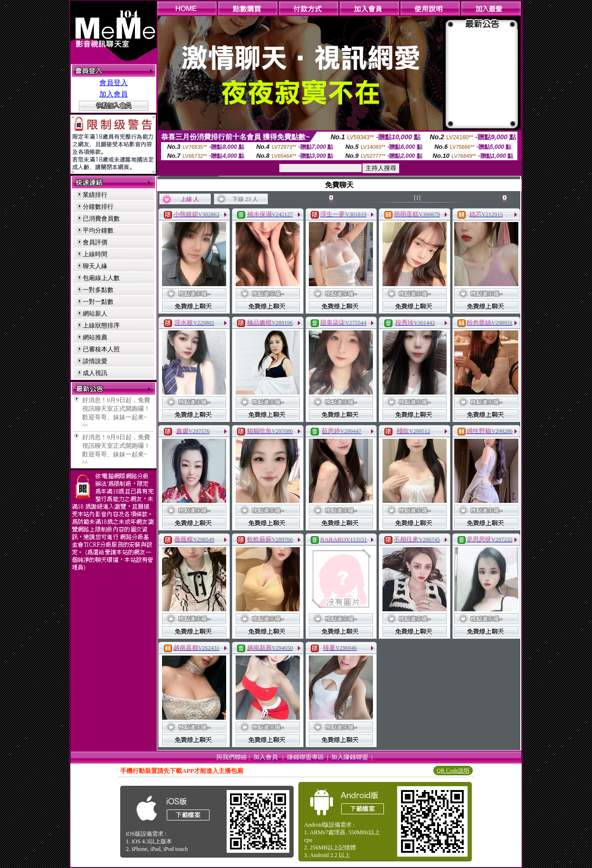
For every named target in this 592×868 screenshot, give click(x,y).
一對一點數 (98, 302)
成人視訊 (95, 373)
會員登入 (114, 83)
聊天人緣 (95, 266)
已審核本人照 (101, 349)
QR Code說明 (453, 771)
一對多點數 (98, 290)
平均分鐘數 (98, 230)
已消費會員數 (101, 218)
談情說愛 (95, 361)
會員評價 (95, 242)
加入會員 (114, 94)
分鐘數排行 (98, 207)
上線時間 (95, 254)
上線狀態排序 (101, 325)
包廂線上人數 (101, 278)
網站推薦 (95, 337)
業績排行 (95, 195)
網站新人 (95, 313)
